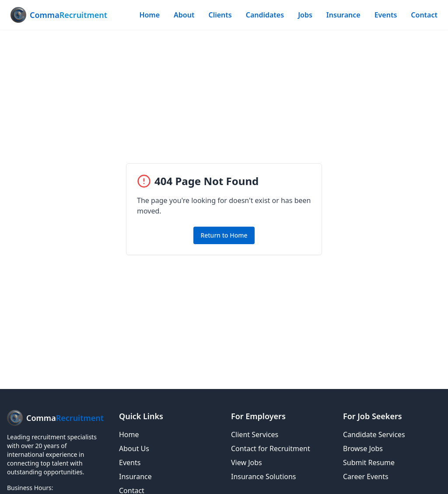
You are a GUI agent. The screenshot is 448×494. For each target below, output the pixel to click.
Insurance (343, 15)
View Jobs (247, 462)
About (184, 15)
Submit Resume (369, 462)
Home (149, 15)
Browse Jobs (363, 448)
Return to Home (224, 235)
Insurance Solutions (264, 476)
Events (386, 15)
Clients (220, 15)
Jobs (305, 15)
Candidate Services (374, 434)
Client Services (255, 434)
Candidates (265, 15)
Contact (424, 15)
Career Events (366, 476)
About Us (134, 448)
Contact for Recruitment (271, 448)
